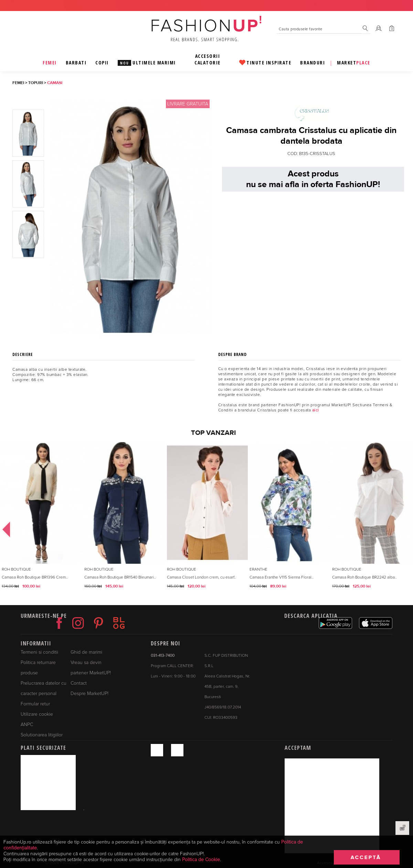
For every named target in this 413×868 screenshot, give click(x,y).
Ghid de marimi (86, 652)
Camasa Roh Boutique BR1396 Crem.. (35, 577)
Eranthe (258, 569)
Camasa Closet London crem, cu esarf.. (202, 577)
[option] (41, 523)
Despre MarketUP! (89, 693)
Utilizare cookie (37, 714)
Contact (79, 683)
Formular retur (35, 704)
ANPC (27, 724)
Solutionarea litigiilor (42, 735)
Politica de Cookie (201, 860)
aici (316, 410)
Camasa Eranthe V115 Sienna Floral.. (282, 577)
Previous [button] (3, 523)
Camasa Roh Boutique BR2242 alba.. (364, 577)
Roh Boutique (16, 569)
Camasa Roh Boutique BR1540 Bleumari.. (120, 577)
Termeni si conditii (39, 652)
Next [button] (401, 523)
